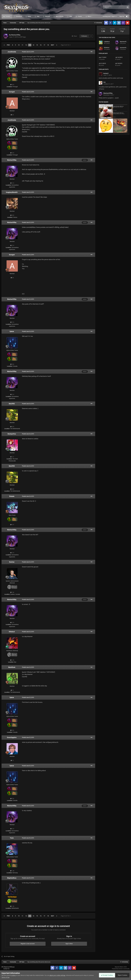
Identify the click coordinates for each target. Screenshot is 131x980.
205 (12, 427)
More (89, 16)
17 (44, 45)
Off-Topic (23, 37)
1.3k (12, 906)
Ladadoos (107, 42)
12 (26, 45)
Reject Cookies (122, 975)
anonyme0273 (124, 48)
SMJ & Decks (59, 16)
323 (12, 85)
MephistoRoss (12, 878)
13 (30, 45)
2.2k (12, 660)
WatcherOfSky (16, 35)
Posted (28, 52)
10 (19, 45)
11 (22, 45)
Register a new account (28, 944)
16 (41, 45)
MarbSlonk (12, 667)
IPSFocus (12, 967)
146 (12, 592)
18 (48, 45)
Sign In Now (69, 944)
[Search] (110, 7)
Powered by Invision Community (121, 969)
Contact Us (6, 969)
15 (37, 45)
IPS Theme (5, 967)
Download (19, 16)
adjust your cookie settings (57, 975)
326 (12, 364)
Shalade (12, 496)
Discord (47, 16)
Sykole (12, 331)
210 (12, 183)
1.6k (12, 871)
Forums (8, 16)
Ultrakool (12, 632)
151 (12, 457)
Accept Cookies (107, 975)
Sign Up (122, 16)
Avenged (12, 92)
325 (12, 215)
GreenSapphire (12, 737)
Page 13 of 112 (66, 45)
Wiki (71, 16)
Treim (12, 838)
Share (74, 36)
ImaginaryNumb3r (12, 192)
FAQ (38, 16)
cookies (13, 975)
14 (33, 45)
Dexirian (12, 562)
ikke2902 (12, 404)
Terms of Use (5, 977)
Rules (29, 16)
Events (80, 16)
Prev (8, 45)
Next (53, 45)
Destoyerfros (12, 434)
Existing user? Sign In (110, 16)
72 (12, 690)
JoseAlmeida (12, 52)
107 (12, 525)
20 (12, 115)
